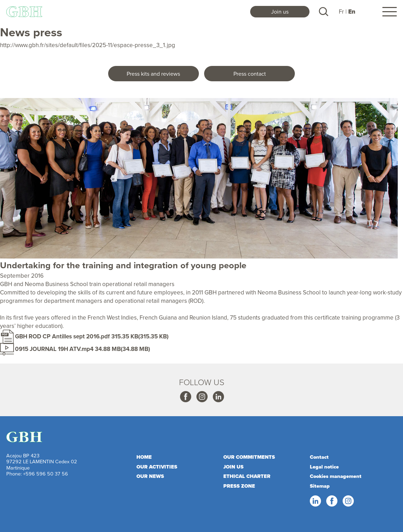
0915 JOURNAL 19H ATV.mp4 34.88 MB (68, 349)
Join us (280, 12)
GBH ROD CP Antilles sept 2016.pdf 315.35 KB (77, 336)
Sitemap (320, 486)
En (352, 12)
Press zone (239, 486)
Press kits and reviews (153, 74)
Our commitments (249, 457)
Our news (150, 476)
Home (144, 457)
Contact (319, 457)
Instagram (202, 397)
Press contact (250, 74)
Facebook (185, 397)
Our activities (157, 467)
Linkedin (218, 397)
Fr (341, 12)
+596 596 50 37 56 (46, 474)
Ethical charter (247, 476)
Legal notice (324, 467)
